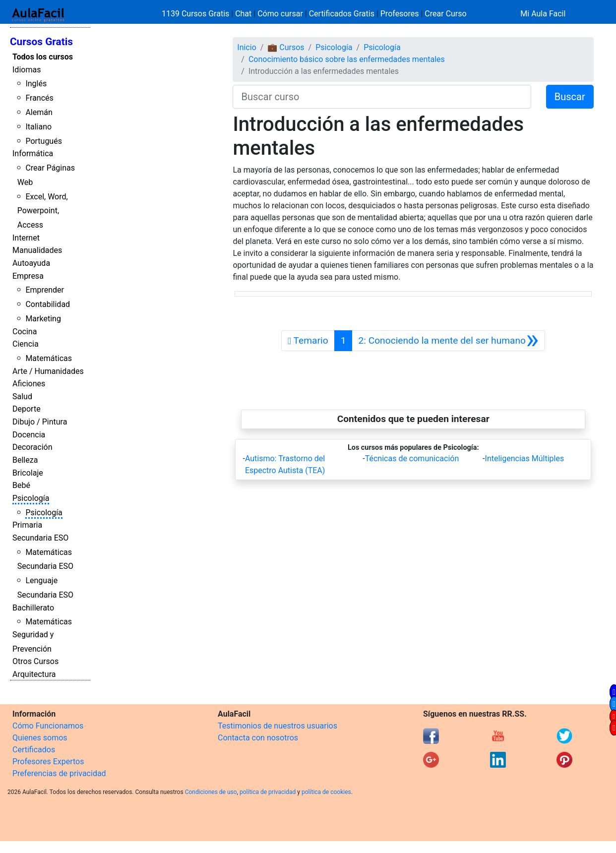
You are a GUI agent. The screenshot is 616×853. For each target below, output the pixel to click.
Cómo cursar (280, 14)
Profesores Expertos (48, 762)
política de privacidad (268, 792)
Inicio (246, 47)
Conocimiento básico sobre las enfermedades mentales (347, 59)
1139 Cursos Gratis (196, 14)
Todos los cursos (43, 57)
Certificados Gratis (342, 14)
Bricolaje (28, 473)
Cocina (25, 332)
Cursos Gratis (41, 42)
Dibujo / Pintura (40, 422)
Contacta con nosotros (258, 738)
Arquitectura (34, 674)
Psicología (31, 498)
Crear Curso (445, 14)
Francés (39, 98)
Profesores (400, 14)
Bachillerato (33, 608)
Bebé (21, 485)
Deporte (27, 409)
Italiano (38, 127)
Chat (243, 14)
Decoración (32, 447)
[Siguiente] (448, 341)
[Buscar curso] (382, 97)
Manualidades (37, 250)
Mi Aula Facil (543, 14)
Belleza (25, 460)
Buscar (570, 97)
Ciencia (26, 344)
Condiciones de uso (211, 792)
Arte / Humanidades (48, 371)
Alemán (39, 112)
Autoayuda (31, 263)
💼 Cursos (286, 47)
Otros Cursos (35, 661)
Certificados (34, 750)
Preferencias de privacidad (59, 773)
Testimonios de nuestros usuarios (277, 726)
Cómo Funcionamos (48, 726)
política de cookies (326, 792)
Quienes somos (40, 738)
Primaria (27, 525)
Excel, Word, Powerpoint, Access (43, 211)
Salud (22, 396)
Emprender (45, 290)
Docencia (29, 435)
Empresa (28, 276)
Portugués (44, 141)
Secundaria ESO (40, 538)
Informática (33, 153)
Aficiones (29, 384)
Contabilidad (48, 304)
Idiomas (27, 70)
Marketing (43, 319)
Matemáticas (49, 358)
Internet (26, 238)
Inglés (36, 84)
